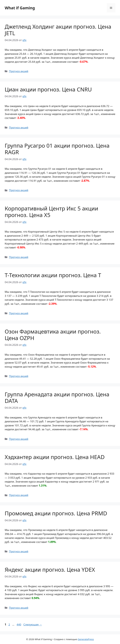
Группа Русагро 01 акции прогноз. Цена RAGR (57, 149)
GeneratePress (86, 639)
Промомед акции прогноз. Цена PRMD (56, 513)
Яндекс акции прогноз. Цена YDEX (50, 570)
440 (19, 624)
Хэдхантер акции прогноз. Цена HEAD (55, 457)
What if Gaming (20, 8)
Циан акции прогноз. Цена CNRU (48, 89)
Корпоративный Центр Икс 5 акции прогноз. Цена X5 (51, 212)
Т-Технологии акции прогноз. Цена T (53, 275)
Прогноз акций (19, 71)
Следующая (33, 624)
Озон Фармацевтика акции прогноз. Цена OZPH (53, 335)
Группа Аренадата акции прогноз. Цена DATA (57, 398)
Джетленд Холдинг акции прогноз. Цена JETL (58, 30)
